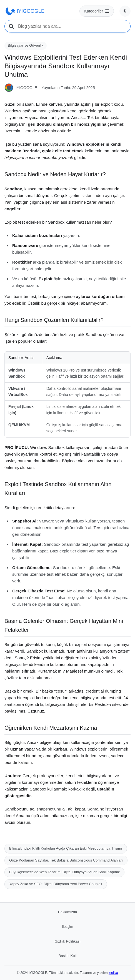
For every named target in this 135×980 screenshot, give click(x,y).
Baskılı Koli (67, 956)
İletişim (67, 927)
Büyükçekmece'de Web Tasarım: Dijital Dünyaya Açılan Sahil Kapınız (64, 872)
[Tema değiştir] (125, 11)
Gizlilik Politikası (67, 941)
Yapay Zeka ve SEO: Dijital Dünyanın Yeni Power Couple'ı (56, 884)
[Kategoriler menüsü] (97, 11)
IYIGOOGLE (24, 11)
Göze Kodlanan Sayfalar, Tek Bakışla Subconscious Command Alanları (66, 860)
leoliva (113, 973)
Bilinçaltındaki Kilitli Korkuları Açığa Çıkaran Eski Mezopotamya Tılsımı (66, 848)
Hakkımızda (68, 912)
